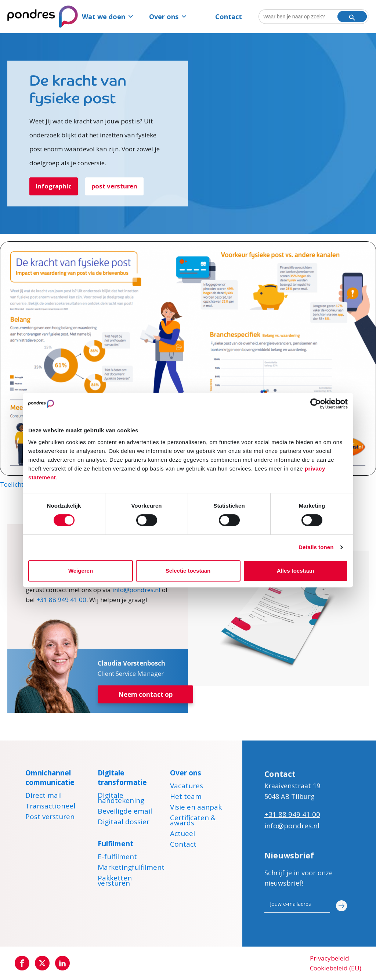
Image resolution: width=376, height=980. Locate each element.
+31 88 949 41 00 (61, 600)
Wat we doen (108, 17)
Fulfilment (115, 844)
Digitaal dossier (124, 823)
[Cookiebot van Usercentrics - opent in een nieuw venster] (316, 404)
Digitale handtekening (121, 799)
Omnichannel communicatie (50, 778)
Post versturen (50, 818)
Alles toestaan (296, 571)
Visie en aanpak (196, 808)
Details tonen (316, 547)
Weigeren (81, 571)
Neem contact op (145, 695)
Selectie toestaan (188, 571)
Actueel (182, 835)
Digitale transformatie (122, 778)
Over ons (168, 17)
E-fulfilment (117, 858)
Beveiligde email (125, 812)
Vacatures (187, 787)
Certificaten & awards (193, 821)
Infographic (54, 186)
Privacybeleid (330, 958)
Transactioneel (50, 807)
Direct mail (44, 796)
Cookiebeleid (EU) (336, 968)
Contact (229, 17)
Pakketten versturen (115, 882)
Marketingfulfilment (131, 868)
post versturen (115, 186)
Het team (186, 797)
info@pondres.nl (136, 590)
